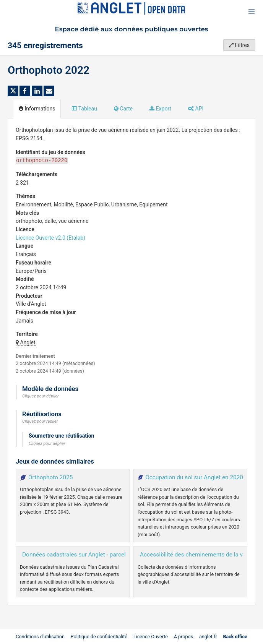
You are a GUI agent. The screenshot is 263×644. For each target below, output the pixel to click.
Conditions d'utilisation (41, 637)
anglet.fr (208, 637)
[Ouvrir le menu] (252, 11)
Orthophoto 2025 (50, 477)
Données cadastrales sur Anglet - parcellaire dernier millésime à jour (111, 555)
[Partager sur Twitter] (13, 91)
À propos (184, 637)
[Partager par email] (49, 91)
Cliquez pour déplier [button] (41, 396)
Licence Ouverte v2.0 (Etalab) (50, 238)
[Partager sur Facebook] (25, 91)
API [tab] (196, 109)
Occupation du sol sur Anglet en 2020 (194, 477)
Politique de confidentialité (100, 637)
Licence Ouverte (151, 637)
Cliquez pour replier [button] (40, 421)
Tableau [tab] (84, 109)
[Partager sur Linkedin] (37, 91)
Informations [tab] (37, 109)
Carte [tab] (123, 109)
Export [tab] (160, 109)
